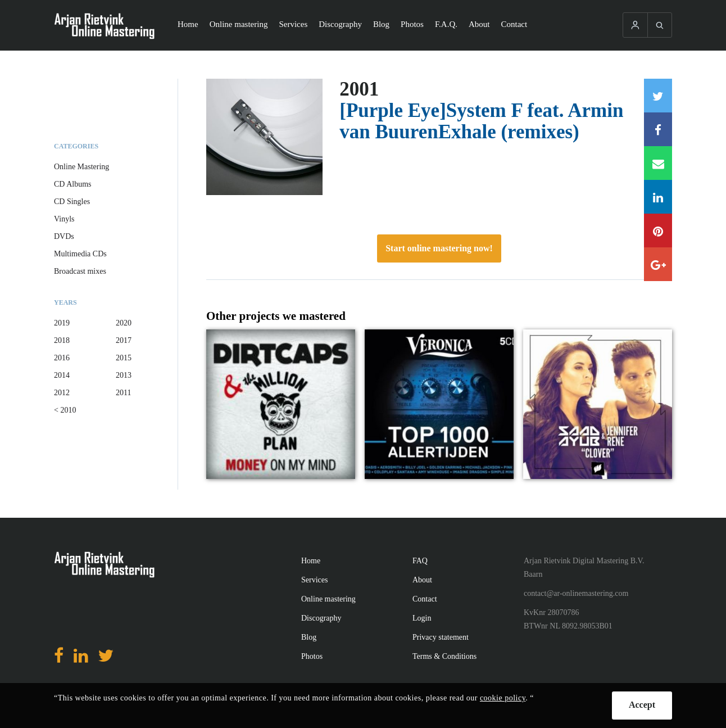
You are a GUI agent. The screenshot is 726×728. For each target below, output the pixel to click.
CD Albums (73, 184)
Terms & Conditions (444, 656)
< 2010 (65, 410)
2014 (62, 375)
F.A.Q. (446, 24)
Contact (514, 24)
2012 (62, 393)
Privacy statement (441, 637)
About (479, 24)
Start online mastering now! (439, 248)
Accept (642, 705)
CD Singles (72, 202)
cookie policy (503, 698)
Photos (412, 24)
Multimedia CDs (80, 254)
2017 (124, 340)
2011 (123, 393)
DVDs (64, 236)
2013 (124, 375)
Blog (381, 24)
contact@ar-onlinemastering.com (576, 593)
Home (188, 24)
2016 (62, 358)
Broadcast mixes (80, 271)
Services (293, 24)
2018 (62, 340)
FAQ (420, 561)
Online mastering (239, 24)
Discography (340, 24)
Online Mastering (81, 167)
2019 (62, 323)
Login (422, 618)
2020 (124, 323)
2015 (124, 358)
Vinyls (64, 219)
